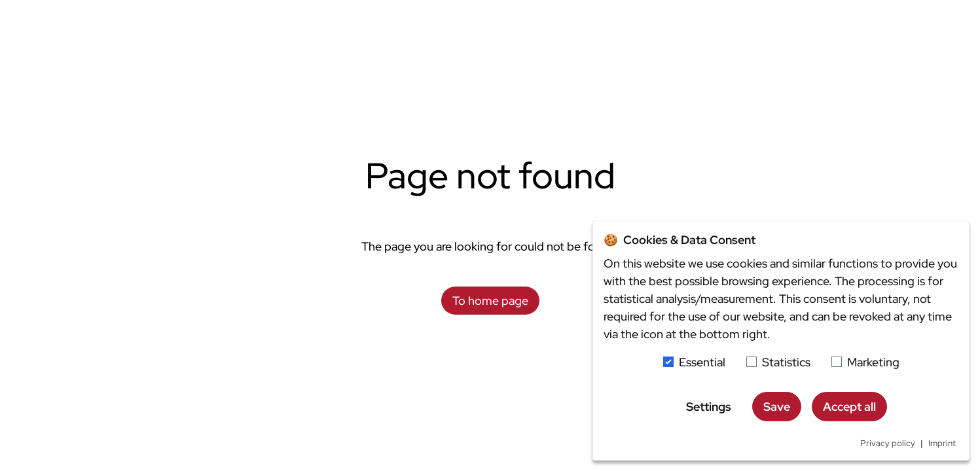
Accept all (849, 407)
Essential (702, 362)
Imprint (942, 443)
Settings (709, 407)
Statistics (786, 362)
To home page (490, 301)
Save (777, 407)
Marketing (873, 362)
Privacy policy (888, 443)
